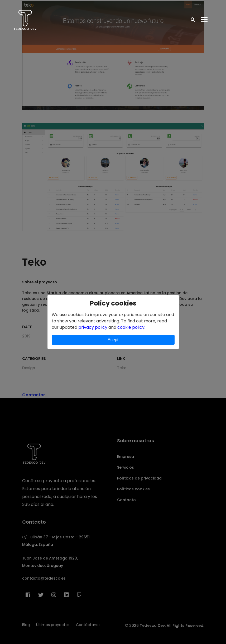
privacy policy (93, 327)
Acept (113, 340)
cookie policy (131, 327)
